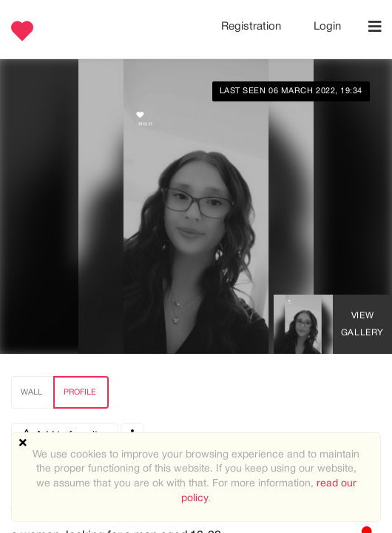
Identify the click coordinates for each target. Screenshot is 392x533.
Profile (80, 392)
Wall (31, 392)
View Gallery (362, 324)
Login (327, 27)
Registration (253, 27)
